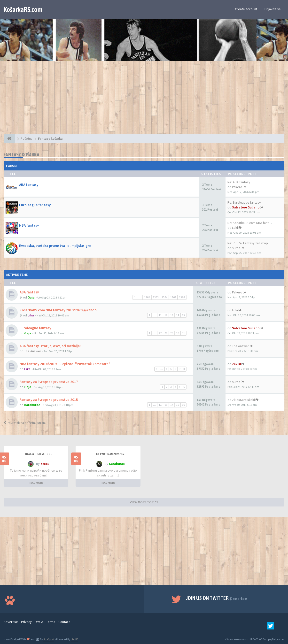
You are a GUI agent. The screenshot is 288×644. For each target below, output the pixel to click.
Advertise (11, 622)
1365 (173, 297)
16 (183, 405)
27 (160, 333)
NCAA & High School (39, 454)
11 (160, 315)
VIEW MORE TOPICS (144, 502)
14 (178, 315)
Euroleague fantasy (35, 205)
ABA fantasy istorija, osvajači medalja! (50, 346)
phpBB (74, 639)
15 (183, 315)
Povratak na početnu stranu (25, 423)
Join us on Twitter (217, 598)
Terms (51, 622)
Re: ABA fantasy (239, 182)
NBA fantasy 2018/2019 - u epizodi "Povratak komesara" (65, 364)
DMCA (39, 622)
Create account (246, 9)
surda (236, 248)
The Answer (33, 351)
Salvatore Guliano (246, 207)
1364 (164, 297)
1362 (147, 297)
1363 (156, 297)
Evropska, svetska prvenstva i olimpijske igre (55, 246)
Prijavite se (273, 9)
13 (172, 315)
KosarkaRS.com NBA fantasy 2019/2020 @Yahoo (58, 310)
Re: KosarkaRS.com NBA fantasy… (252, 223)
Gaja (31, 297)
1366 (182, 297)
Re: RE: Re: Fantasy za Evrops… (250, 243)
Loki (235, 228)
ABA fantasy (29, 185)
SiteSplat (49, 639)
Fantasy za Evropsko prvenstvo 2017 (49, 382)
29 (172, 333)
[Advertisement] (144, 100)
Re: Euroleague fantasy (244, 202)
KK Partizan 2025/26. (110, 454)
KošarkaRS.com (23, 9)
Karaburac (32, 405)
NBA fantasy (29, 225)
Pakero (237, 187)
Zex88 (236, 364)
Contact (64, 622)
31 (183, 333)
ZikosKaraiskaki (243, 400)
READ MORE (36, 483)
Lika (31, 315)
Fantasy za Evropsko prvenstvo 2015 (49, 400)
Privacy (26, 622)
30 (178, 333)
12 (166, 315)
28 (166, 333)
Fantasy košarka (21, 155)
